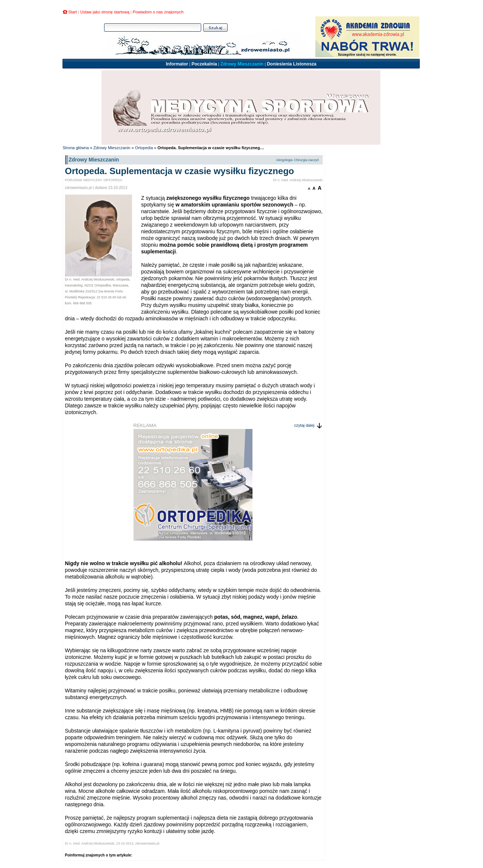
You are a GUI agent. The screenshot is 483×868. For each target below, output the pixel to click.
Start (73, 12)
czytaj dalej (304, 425)
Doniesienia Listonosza (292, 64)
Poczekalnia (204, 64)
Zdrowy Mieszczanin (242, 64)
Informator (177, 64)
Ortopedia (144, 148)
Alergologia (284, 160)
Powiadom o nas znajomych (158, 12)
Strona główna (76, 148)
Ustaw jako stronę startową (105, 12)
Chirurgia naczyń (306, 160)
